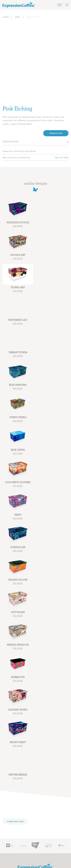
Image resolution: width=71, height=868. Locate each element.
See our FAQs (62, 158)
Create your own (15, 821)
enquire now (56, 133)
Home (6, 17)
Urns (17, 17)
